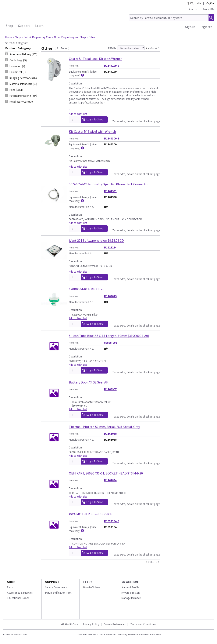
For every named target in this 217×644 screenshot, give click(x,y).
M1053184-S (112, 521)
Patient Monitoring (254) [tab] (23, 96)
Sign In (190, 27)
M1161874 (110, 480)
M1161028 (110, 434)
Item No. (74, 66)
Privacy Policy (91, 624)
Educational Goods (18, 598)
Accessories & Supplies (20, 593)
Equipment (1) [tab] (18, 72)
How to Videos (92, 587)
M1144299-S (112, 66)
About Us (193, 9)
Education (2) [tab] (17, 66)
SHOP (11, 582)
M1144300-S (112, 139)
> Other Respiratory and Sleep (69, 37)
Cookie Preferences (115, 624)
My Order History (131, 593)
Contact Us (208, 9)
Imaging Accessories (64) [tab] (24, 78)
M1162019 (110, 296)
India (198, 3)
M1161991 (110, 191)
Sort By (112, 48)
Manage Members (131, 598)
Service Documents (56, 587)
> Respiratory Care (41, 37)
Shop (9, 26)
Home (9, 37)
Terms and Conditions (143, 624)
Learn (39, 26)
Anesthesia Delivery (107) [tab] (23, 54)
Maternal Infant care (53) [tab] (23, 84)
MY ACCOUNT (131, 582)
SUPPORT (52, 582)
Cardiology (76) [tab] (18, 60)
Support (24, 26)
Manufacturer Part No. (81, 207)
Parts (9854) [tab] (16, 90)
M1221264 (110, 248)
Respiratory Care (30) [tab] (22, 102)
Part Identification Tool (58, 593)
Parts (10, 587)
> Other (91, 37)
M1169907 (110, 389)
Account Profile (130, 587)
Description (75, 83)
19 (156, 48)
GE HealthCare (70, 624)
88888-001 (111, 343)
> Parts (26, 37)
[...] (71, 110)
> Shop (17, 37)
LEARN (88, 582)
